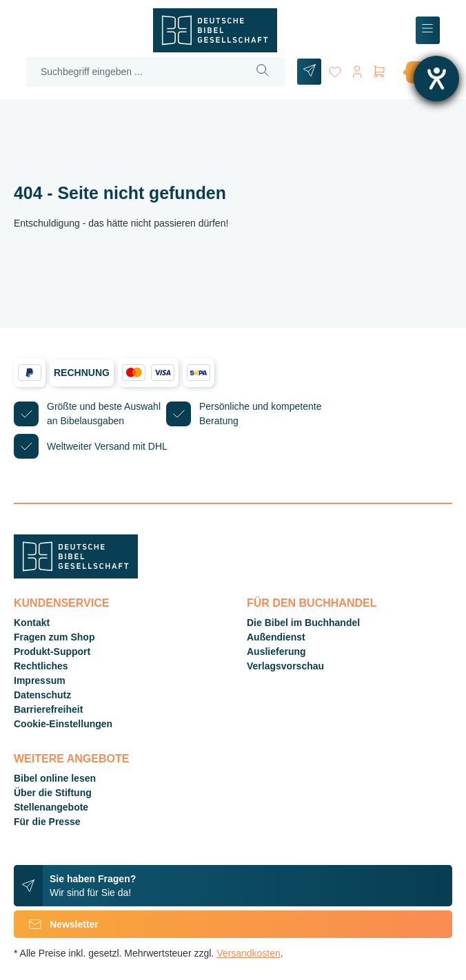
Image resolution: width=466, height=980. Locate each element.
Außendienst (276, 637)
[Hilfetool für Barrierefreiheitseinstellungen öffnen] (436, 79)
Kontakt (32, 623)
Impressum (40, 680)
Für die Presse (47, 822)
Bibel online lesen (55, 778)
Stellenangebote (51, 807)
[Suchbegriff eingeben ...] (134, 72)
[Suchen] (263, 72)
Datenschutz (42, 695)
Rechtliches (41, 666)
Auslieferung (276, 651)
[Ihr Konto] (357, 69)
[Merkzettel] (335, 69)
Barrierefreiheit (48, 709)
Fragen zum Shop (54, 637)
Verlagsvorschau (285, 666)
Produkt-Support (52, 651)
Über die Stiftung (53, 793)
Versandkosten (249, 953)
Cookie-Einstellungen (63, 724)
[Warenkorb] (412, 72)
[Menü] (428, 31)
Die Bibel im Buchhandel (303, 623)
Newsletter (56, 924)
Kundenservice (61, 603)
